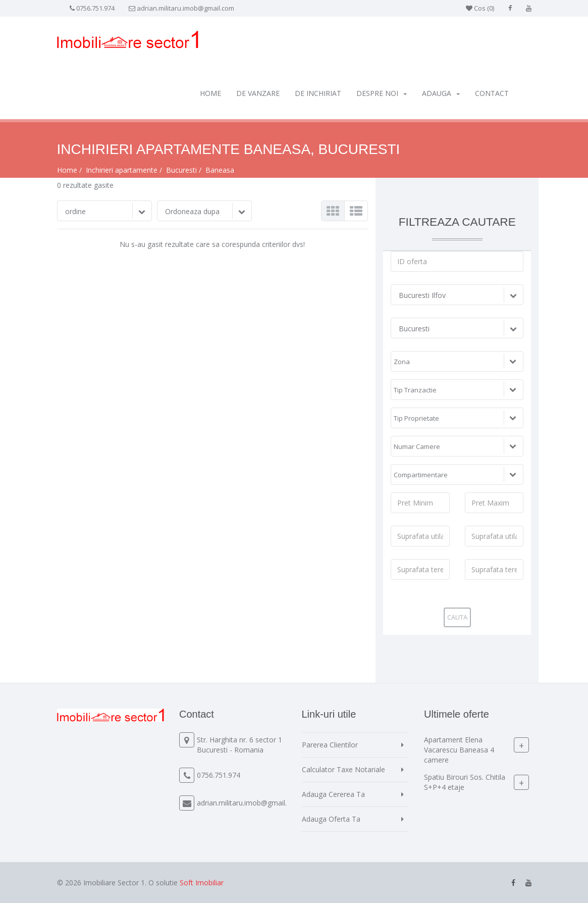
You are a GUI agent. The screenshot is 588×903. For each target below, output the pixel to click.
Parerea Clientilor (330, 745)
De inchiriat (318, 93)
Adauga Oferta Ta (331, 819)
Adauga (441, 93)
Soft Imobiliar (202, 883)
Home (210, 93)
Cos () (480, 8)
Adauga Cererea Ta (333, 794)
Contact (492, 93)
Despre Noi (382, 93)
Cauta (457, 617)
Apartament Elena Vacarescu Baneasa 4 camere (459, 750)
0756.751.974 (95, 8)
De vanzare (258, 93)
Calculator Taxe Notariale (343, 769)
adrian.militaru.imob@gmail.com (185, 8)
